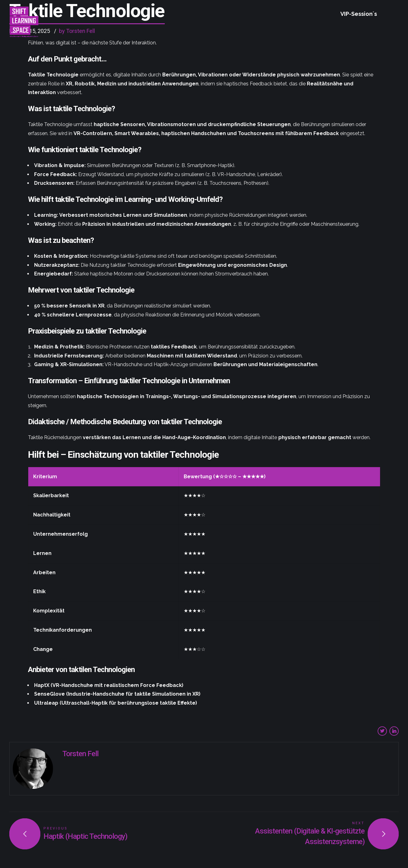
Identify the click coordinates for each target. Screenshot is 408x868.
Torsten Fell (80, 754)
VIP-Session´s (359, 14)
